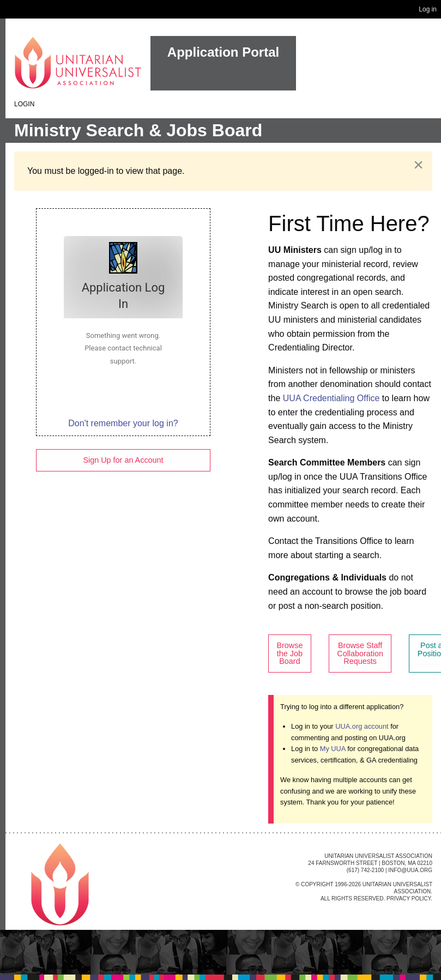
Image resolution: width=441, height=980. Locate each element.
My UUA (333, 749)
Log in (428, 9)
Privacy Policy (409, 899)
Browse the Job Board (289, 653)
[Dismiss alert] (418, 165)
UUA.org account (362, 726)
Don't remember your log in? (123, 423)
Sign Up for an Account (123, 460)
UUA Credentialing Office (331, 398)
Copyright (317, 884)
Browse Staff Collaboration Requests (360, 653)
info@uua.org (410, 870)
